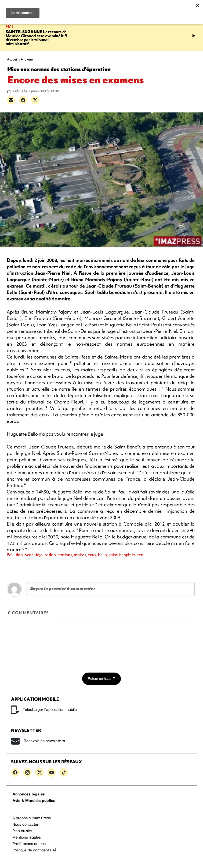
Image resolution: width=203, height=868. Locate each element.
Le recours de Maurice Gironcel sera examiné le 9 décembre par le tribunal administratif (36, 38)
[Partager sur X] (35, 100)
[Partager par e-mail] (11, 100)
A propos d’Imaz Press (32, 818)
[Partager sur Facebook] (23, 100)
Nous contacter (25, 825)
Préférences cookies (30, 844)
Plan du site (22, 831)
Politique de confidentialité (34, 850)
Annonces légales (29, 795)
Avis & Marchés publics (34, 801)
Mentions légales (27, 838)
